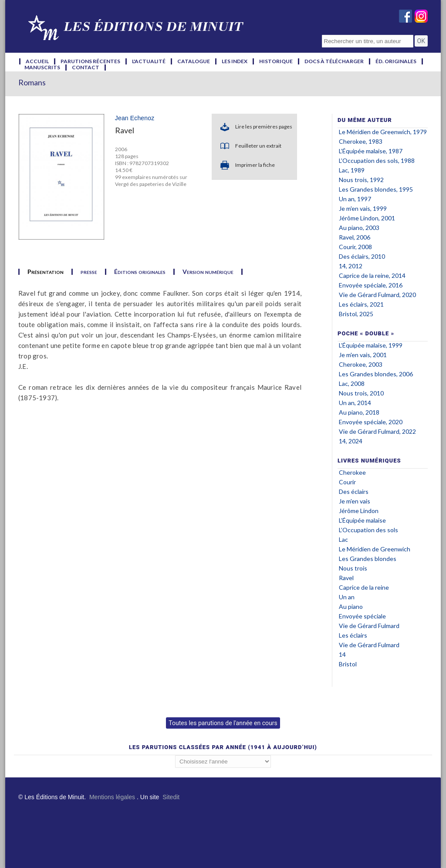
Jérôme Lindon (359, 511)
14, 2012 (351, 266)
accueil (37, 61)
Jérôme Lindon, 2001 (367, 218)
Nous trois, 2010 (361, 393)
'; (223, 762)
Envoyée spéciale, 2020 (371, 422)
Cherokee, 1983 (361, 141)
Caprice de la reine (364, 587)
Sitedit (171, 797)
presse (89, 272)
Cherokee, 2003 (361, 364)
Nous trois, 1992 (361, 180)
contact (86, 68)
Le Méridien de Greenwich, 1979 (383, 132)
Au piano (351, 606)
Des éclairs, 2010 (362, 256)
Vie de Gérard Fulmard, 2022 (377, 431)
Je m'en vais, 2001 (363, 355)
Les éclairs (353, 635)
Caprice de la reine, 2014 (372, 275)
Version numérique (208, 272)
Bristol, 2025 (356, 314)
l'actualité (149, 61)
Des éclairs (354, 491)
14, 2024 (351, 441)
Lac (343, 539)
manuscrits (42, 68)
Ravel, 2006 (355, 237)
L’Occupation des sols (368, 530)
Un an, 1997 (355, 199)
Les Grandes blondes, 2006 (376, 374)
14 (342, 654)
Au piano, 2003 (359, 228)
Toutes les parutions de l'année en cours (223, 723)
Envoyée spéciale (362, 616)
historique (276, 61)
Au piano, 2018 (359, 412)
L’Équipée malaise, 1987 (371, 151)
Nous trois (353, 568)
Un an (347, 597)
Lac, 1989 (352, 170)
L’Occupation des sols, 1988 (377, 160)
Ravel (346, 578)
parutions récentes (90, 61)
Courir (347, 482)
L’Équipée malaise (362, 520)
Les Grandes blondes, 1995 (376, 189)
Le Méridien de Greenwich (375, 549)
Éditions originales (140, 272)
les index (235, 61)
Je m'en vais (355, 501)
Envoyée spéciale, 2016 (371, 285)
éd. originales (396, 61)
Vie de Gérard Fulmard (369, 626)
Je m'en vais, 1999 (363, 208)
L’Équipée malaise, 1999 (371, 345)
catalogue (194, 61)
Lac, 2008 (352, 383)
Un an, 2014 (355, 403)
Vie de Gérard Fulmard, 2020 (377, 295)
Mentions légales (112, 797)
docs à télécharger (334, 61)
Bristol (348, 664)
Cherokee (352, 472)
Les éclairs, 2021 (361, 304)
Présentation (46, 272)
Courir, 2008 (355, 247)
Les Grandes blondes (368, 559)
